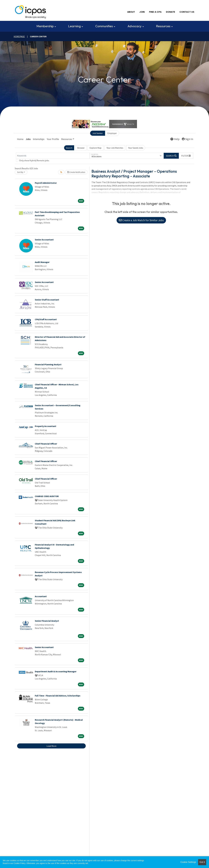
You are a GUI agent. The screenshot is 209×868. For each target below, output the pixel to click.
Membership (45, 26)
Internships (39, 139)
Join (142, 12)
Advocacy (135, 26)
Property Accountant (45, 426)
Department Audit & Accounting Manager (56, 671)
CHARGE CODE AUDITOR (47, 496)
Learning (74, 26)
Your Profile (53, 139)
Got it (202, 862)
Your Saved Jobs (136, 148)
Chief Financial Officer (46, 444)
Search (69, 148)
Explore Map (96, 148)
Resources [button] (67, 139)
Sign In (187, 139)
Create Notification (76, 172)
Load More (51, 746)
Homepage (19, 36)
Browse (81, 148)
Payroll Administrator (46, 183)
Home (20, 139)
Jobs (28, 139)
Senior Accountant (44, 240)
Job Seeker (98, 133)
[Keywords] (53, 156)
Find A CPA (155, 12)
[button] (186, 156)
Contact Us (187, 12)
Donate (170, 12)
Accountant (41, 596)
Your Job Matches (115, 148)
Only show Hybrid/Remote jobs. (34, 160)
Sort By (20, 172)
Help (175, 139)
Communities (104, 26)
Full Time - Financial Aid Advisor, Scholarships (58, 696)
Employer (112, 133)
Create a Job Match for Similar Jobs (141, 220)
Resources (163, 26)
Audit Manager (42, 262)
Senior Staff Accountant (47, 300)
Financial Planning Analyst (48, 364)
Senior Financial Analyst (47, 621)
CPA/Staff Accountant (46, 319)
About (131, 12)
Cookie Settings (188, 862)
